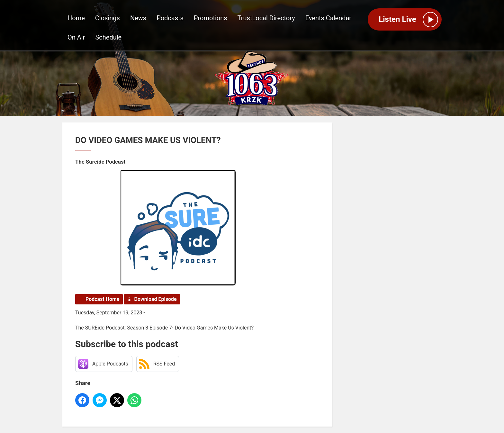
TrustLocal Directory (266, 18)
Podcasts (170, 18)
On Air (76, 37)
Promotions (211, 18)
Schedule (108, 37)
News (138, 18)
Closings (108, 18)
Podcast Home (103, 299)
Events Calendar (328, 18)
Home (76, 18)
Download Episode (156, 299)
